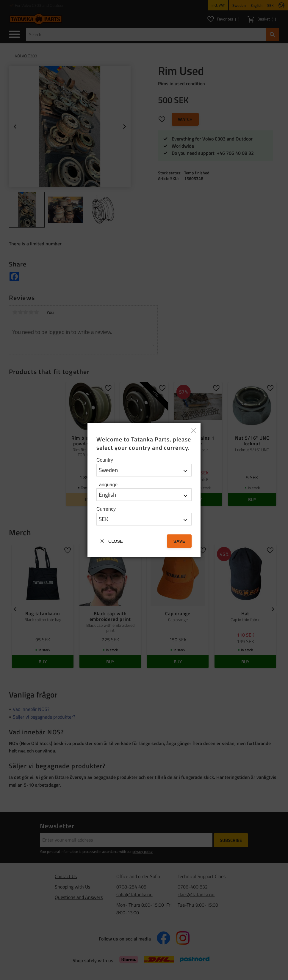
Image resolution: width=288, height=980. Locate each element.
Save (179, 541)
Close (116, 541)
